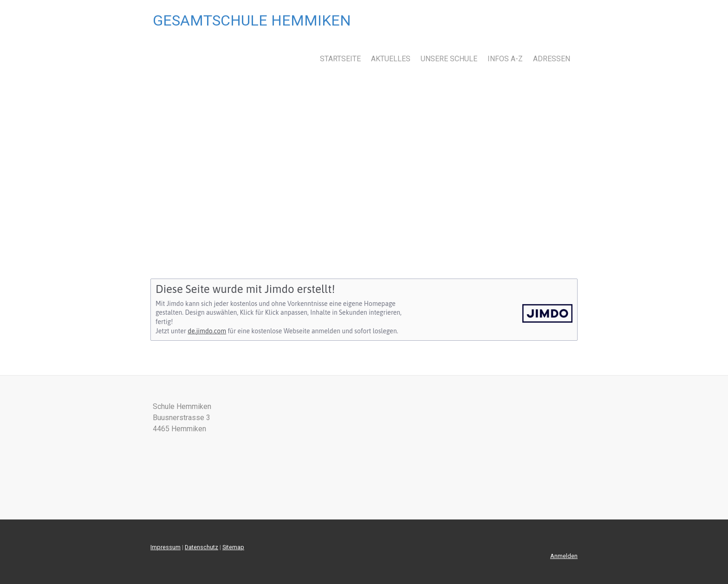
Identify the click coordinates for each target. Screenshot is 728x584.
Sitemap (233, 547)
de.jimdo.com (207, 331)
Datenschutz (201, 547)
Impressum (166, 547)
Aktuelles (391, 59)
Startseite (340, 59)
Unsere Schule (449, 59)
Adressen (552, 59)
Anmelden (564, 556)
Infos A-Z (505, 59)
